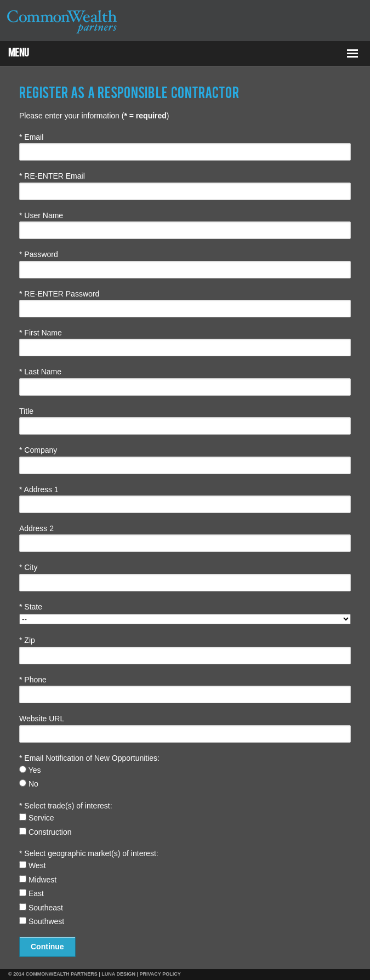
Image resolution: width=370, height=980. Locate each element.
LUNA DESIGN (118, 974)
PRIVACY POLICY (160, 974)
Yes (30, 770)
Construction (45, 832)
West (33, 865)
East (32, 893)
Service (37, 818)
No (29, 784)
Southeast (41, 908)
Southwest (42, 921)
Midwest (38, 880)
